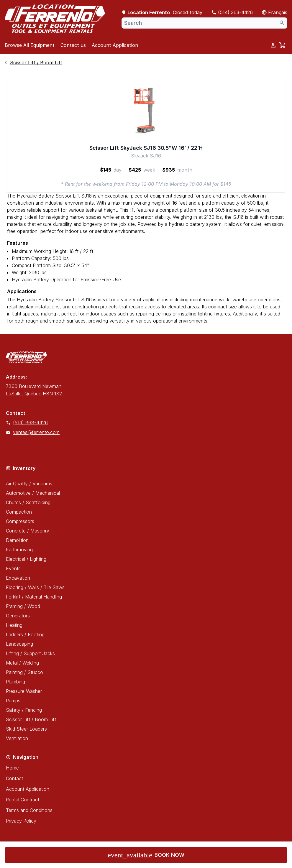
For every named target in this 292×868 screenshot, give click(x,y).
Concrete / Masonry (28, 531)
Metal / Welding (22, 663)
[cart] (283, 45)
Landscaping (19, 644)
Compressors (20, 521)
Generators (18, 616)
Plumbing (15, 682)
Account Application (115, 45)
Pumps (13, 701)
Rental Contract (23, 800)
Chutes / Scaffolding (28, 502)
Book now (146, 855)
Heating (14, 625)
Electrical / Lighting (26, 559)
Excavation (18, 578)
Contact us (73, 45)
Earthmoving (19, 550)
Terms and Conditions (29, 810)
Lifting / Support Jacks (30, 653)
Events (13, 568)
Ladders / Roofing (25, 634)
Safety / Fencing (24, 710)
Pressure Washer (24, 691)
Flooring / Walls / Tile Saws (35, 587)
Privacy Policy (21, 821)
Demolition (17, 540)
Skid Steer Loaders (26, 729)
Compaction (19, 512)
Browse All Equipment (30, 45)
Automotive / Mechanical (33, 493)
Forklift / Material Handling (34, 597)
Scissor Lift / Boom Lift (31, 719)
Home (12, 768)
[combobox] (204, 23)
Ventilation (17, 738)
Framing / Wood (23, 606)
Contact (14, 778)
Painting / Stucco (24, 672)
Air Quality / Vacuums (29, 484)
